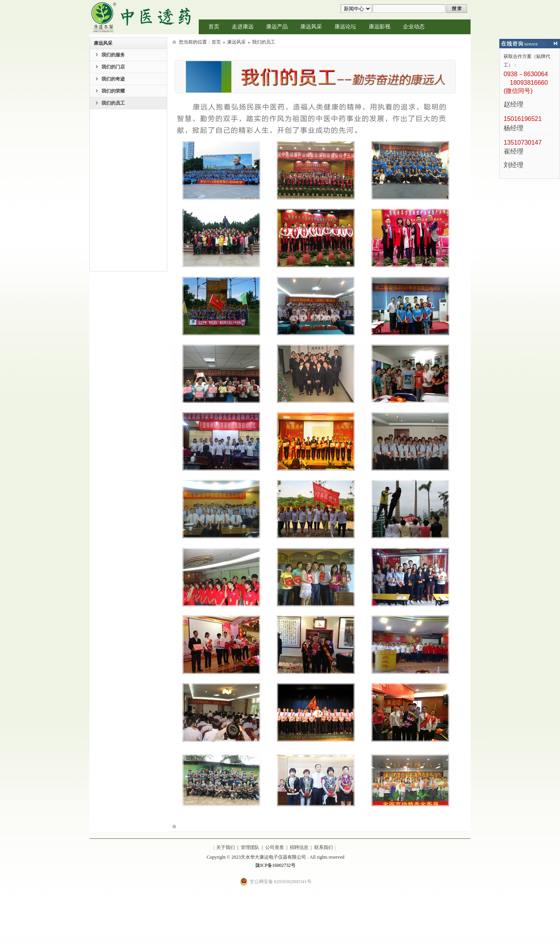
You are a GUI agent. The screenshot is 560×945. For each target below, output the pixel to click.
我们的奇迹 (113, 79)
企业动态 (414, 27)
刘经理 (514, 165)
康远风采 (311, 27)
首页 (214, 27)
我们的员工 (113, 103)
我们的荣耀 (113, 91)
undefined (356, 9)
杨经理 (514, 129)
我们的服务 (113, 55)
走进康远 (243, 27)
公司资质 (275, 847)
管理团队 (250, 847)
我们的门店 (113, 67)
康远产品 (277, 27)
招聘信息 (299, 847)
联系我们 (324, 847)
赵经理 (514, 105)
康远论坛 (345, 27)
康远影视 (380, 27)
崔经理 (514, 152)
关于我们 (226, 847)
